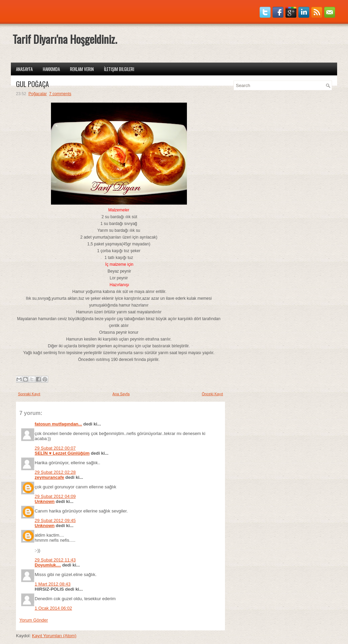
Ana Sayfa (121, 394)
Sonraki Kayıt (29, 394)
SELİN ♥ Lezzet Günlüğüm (62, 453)
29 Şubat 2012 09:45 (55, 520)
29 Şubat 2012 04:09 (55, 496)
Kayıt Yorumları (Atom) (54, 636)
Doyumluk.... (48, 565)
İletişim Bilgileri (119, 69)
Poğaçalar (38, 94)
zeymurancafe (49, 477)
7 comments (60, 94)
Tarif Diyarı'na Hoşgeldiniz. (65, 39)
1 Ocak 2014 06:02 (53, 608)
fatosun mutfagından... (58, 424)
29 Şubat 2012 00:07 (55, 448)
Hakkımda (51, 69)
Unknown (45, 501)
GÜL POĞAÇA (32, 84)
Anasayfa (24, 69)
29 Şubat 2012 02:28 (55, 472)
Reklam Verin (82, 69)
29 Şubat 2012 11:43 (55, 560)
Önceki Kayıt (212, 394)
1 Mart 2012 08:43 (53, 584)
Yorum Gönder (34, 620)
